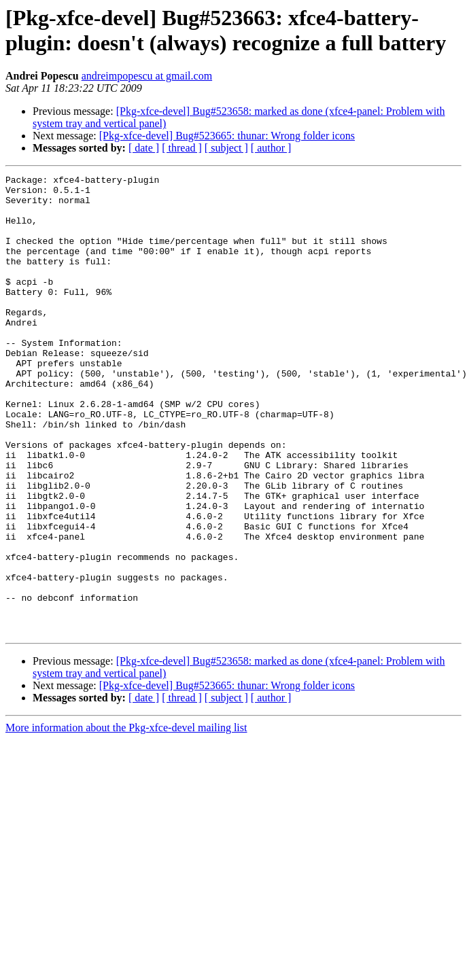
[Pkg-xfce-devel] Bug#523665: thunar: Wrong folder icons (227, 136)
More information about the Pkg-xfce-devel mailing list (126, 819)
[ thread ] (182, 148)
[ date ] (144, 148)
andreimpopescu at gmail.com (147, 76)
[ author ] (271, 148)
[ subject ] (226, 148)
